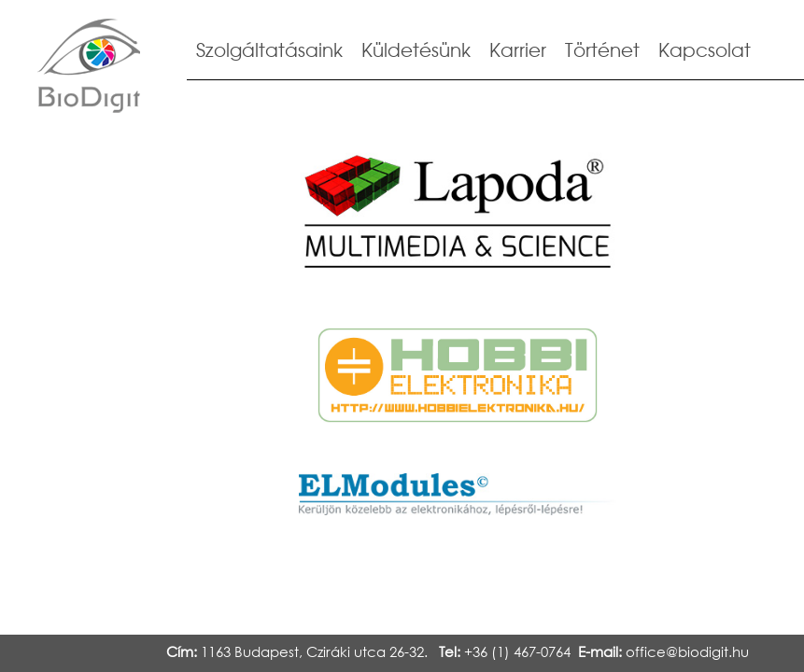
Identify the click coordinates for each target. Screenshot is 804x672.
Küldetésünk (416, 50)
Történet (602, 50)
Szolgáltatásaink (269, 50)
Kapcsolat (705, 50)
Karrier (518, 50)
